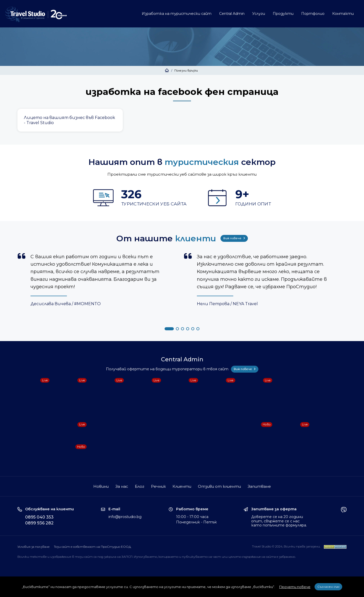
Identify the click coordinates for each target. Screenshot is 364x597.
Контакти (343, 14)
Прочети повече (295, 587)
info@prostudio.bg (125, 517)
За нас (122, 486)
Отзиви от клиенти (219, 486)
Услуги (259, 14)
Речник (158, 486)
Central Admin (232, 14)
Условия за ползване (33, 547)
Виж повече (234, 238)
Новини (101, 486)
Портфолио (313, 14)
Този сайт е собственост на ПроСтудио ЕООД (92, 547)
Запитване (259, 486)
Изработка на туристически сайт (177, 14)
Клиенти (182, 486)
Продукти (283, 14)
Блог (140, 486)
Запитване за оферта (274, 509)
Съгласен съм (328, 587)
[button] (169, 329)
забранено (287, 557)
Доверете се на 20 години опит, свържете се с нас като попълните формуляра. (279, 521)
